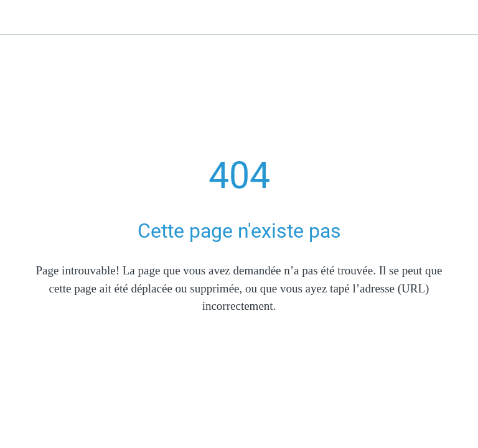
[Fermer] (17, 17)
